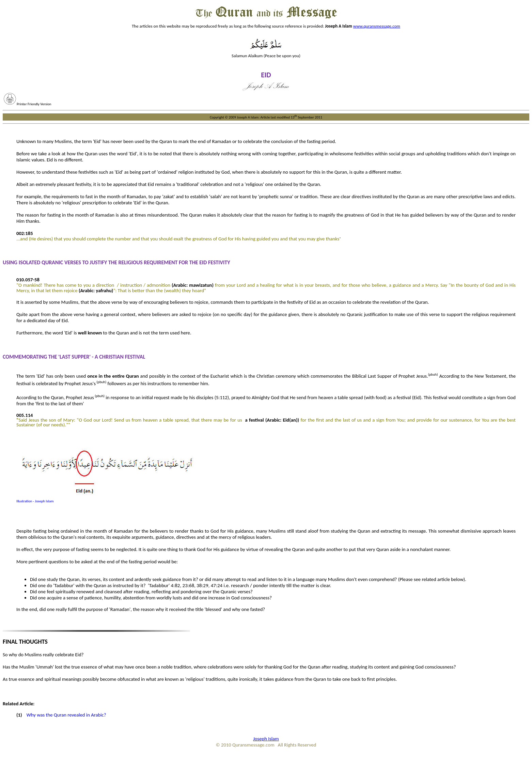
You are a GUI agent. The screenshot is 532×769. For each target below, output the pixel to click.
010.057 (25, 280)
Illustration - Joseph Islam (35, 501)
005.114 (25, 415)
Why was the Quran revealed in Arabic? (67, 715)
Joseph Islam (266, 739)
